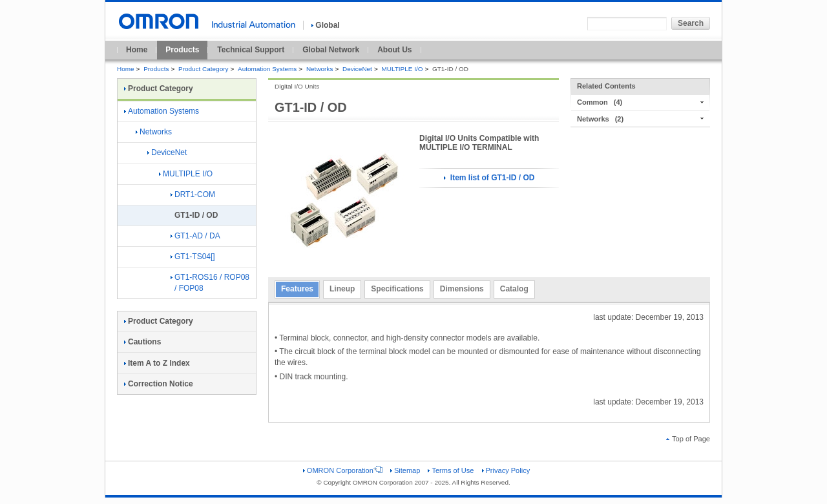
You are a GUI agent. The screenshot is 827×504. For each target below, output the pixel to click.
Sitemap (405, 470)
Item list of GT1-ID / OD (489, 178)
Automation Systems (267, 69)
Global (325, 25)
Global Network (331, 50)
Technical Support (251, 50)
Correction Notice (159, 384)
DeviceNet (357, 69)
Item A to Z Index (157, 363)
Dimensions (462, 289)
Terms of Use (451, 470)
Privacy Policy (506, 470)
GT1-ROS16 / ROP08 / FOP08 (210, 283)
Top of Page (688, 439)
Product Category (203, 69)
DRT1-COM (193, 194)
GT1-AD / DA (195, 236)
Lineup (342, 289)
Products (182, 50)
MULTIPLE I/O (402, 69)
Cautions (142, 342)
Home (137, 50)
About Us (394, 50)
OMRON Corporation (343, 470)
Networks (319, 69)
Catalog (514, 289)
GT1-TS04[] (193, 257)
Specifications (397, 289)
